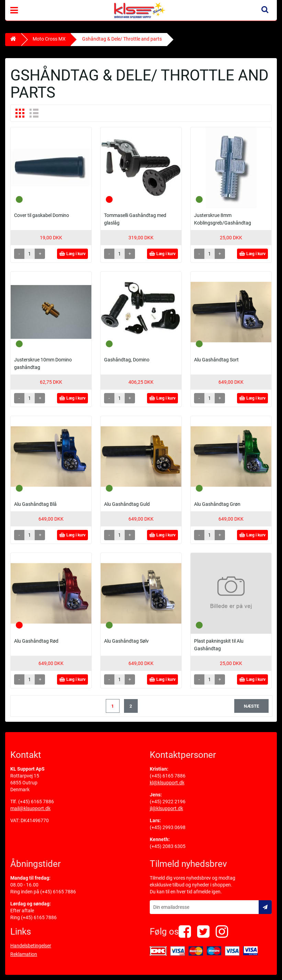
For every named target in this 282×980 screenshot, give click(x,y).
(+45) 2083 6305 (168, 846)
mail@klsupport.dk (30, 808)
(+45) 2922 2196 (168, 802)
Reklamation (24, 954)
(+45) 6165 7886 (36, 802)
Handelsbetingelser (31, 946)
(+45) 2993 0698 (168, 827)
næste (251, 706)
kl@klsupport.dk (167, 783)
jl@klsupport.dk (166, 808)
